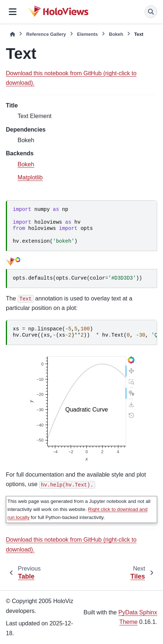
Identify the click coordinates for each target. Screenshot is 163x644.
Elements (87, 34)
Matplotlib (30, 177)
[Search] (151, 12)
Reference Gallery (46, 34)
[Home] (12, 34)
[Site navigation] (13, 12)
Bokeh (116, 34)
